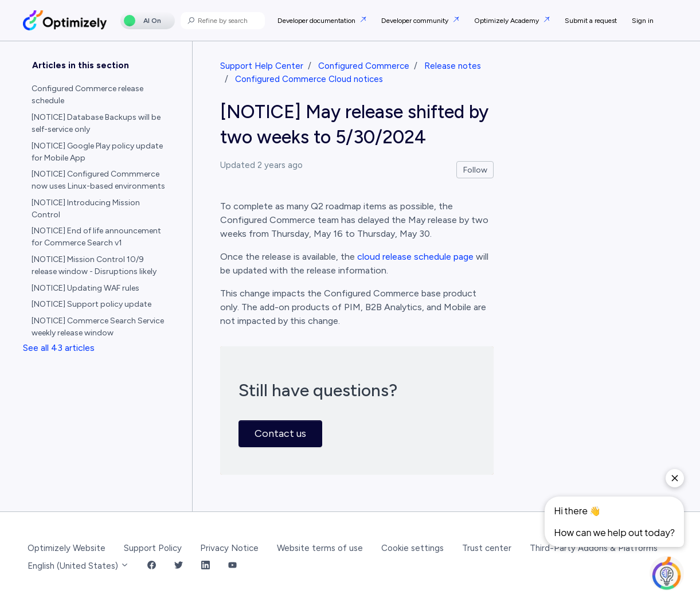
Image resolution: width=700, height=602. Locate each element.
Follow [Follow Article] (475, 170)
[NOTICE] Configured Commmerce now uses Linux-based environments (98, 180)
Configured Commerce (364, 66)
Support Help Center (262, 66)
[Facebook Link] (152, 566)
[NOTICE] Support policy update (91, 304)
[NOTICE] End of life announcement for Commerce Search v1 (96, 237)
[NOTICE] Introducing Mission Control (86, 209)
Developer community (416, 21)
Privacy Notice (229, 548)
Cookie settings (412, 548)
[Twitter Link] (179, 566)
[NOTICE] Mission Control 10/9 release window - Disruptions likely (94, 265)
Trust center (487, 548)
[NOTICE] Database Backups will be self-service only (96, 123)
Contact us (280, 433)
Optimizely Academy (507, 21)
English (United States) (78, 566)
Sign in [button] (643, 21)
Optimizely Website (67, 548)
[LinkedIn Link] (206, 566)
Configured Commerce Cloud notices (309, 79)
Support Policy (153, 548)
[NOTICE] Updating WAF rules (85, 288)
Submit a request (591, 21)
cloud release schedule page (415, 257)
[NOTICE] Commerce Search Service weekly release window (98, 327)
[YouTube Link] (232, 566)
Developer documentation (317, 21)
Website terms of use (320, 548)
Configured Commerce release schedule (87, 95)
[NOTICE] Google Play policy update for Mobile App (97, 152)
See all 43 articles (59, 348)
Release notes (453, 66)
